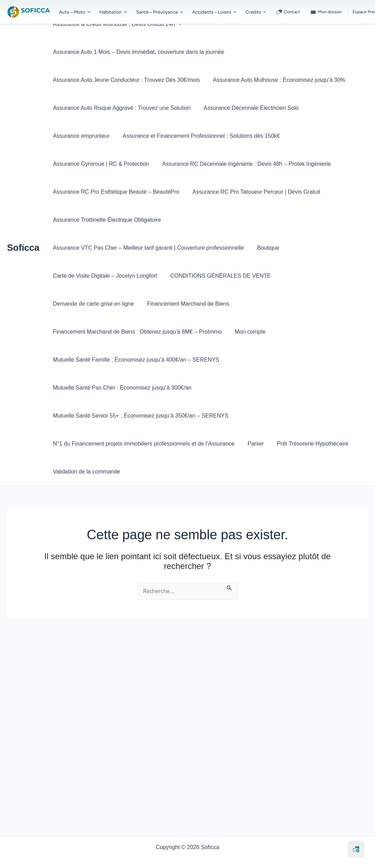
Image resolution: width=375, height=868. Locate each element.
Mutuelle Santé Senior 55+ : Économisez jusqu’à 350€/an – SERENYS (140, 388)
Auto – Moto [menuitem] (75, 12)
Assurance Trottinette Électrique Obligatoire (106, 220)
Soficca (23, 234)
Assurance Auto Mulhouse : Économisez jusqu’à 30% (276, 80)
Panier (253, 416)
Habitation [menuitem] (114, 12)
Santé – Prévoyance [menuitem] (160, 12)
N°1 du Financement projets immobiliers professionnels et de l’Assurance (143, 416)
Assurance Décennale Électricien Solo (248, 108)
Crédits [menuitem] (256, 12)
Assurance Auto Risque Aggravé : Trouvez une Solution (121, 108)
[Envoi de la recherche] (230, 559)
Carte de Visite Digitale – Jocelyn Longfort (138, 248)
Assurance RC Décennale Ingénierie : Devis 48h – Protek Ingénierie (244, 164)
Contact (288, 12)
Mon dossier (326, 12)
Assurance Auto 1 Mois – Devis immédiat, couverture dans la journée (138, 52)
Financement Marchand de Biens (185, 276)
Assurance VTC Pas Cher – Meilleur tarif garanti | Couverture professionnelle (267, 220)
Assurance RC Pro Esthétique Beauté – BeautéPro (115, 192)
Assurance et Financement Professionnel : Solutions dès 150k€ (198, 136)
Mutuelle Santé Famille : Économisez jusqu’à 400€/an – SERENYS (135, 332)
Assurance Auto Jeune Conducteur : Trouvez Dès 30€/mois (126, 80)
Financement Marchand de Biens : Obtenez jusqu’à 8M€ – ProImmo (137, 304)
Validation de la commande (86, 444)
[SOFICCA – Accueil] (29, 12)
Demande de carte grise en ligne (93, 276)
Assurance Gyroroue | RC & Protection (100, 164)
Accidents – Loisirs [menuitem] (215, 12)
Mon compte (248, 304)
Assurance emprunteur (81, 136)
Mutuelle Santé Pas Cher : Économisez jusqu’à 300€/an (121, 360)
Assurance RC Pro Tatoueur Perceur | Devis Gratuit (254, 192)
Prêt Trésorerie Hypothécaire (308, 416)
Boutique (63, 248)
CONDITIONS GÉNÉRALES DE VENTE (251, 248)
